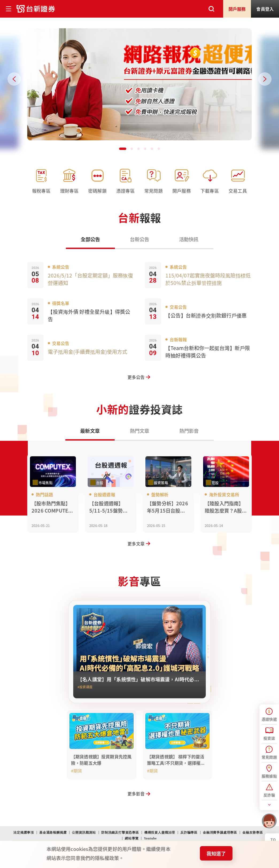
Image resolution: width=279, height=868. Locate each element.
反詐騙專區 (189, 833)
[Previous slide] (14, 79)
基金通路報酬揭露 (53, 833)
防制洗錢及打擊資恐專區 (120, 833)
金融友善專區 (253, 833)
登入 (265, 9)
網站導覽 (132, 838)
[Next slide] (265, 79)
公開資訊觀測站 (84, 833)
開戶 (237, 9)
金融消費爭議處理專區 (220, 833)
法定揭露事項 (24, 833)
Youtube (150, 838)
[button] (121, 148)
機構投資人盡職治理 (160, 833)
